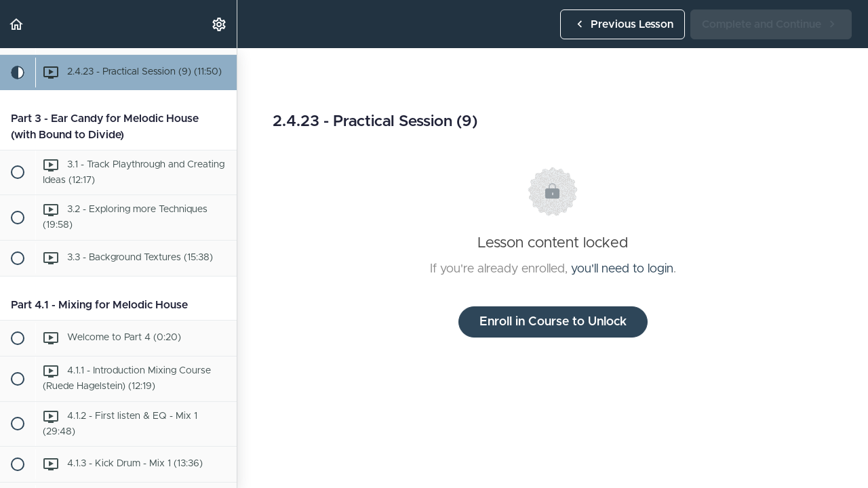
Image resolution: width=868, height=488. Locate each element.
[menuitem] (220, 24)
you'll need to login (622, 269)
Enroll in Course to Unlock (553, 322)
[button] (17, 24)
